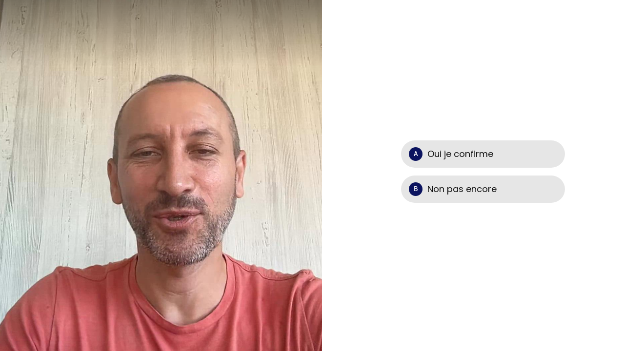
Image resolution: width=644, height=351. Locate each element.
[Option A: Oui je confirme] (483, 154)
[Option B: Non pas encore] (483, 189)
